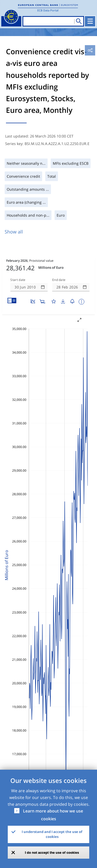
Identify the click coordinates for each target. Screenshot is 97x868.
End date (59, 280)
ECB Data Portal (48, 10)
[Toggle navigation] (90, 21)
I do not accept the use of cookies (52, 853)
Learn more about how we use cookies (53, 815)
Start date (18, 280)
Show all (14, 232)
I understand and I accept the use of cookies (52, 834)
